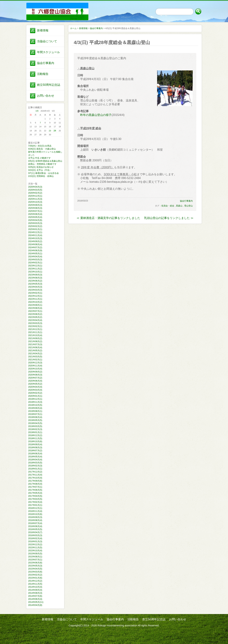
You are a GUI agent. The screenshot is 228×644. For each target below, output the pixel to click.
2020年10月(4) (35, 369)
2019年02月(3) (35, 429)
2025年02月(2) (35, 226)
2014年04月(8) (35, 605)
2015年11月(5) (35, 548)
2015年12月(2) (35, 545)
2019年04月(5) (35, 423)
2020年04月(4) (35, 387)
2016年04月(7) (35, 532)
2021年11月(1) (35, 332)
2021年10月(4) (35, 335)
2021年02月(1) (35, 360)
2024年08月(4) (35, 244)
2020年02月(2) (35, 393)
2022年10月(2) (35, 302)
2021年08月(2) (35, 341)
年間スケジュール (48, 52)
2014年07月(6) (35, 596)
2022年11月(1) (35, 299)
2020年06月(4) (35, 381)
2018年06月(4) (35, 454)
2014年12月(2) (35, 581)
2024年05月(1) (35, 254)
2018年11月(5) (35, 438)
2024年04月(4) (35, 257)
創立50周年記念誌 (49, 85)
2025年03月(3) (35, 223)
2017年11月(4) (35, 475)
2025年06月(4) (35, 214)
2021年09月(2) (35, 338)
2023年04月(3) (35, 287)
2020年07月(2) (35, 378)
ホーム (73, 28)
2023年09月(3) (35, 275)
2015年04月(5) (35, 569)
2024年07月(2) (35, 247)
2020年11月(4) (35, 366)
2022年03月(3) (35, 323)
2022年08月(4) (35, 308)
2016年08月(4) (35, 520)
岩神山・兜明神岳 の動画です (42, 164)
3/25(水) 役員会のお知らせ (41, 167)
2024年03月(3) (35, 260)
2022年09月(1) (35, 305)
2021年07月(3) (35, 344)
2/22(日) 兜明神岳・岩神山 (41, 176)
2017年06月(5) (35, 490)
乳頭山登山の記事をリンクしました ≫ (169, 218)
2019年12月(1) (35, 399)
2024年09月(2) (35, 241)
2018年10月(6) (35, 441)
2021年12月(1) (35, 329)
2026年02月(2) (35, 193)
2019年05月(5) (35, 420)
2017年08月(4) (35, 484)
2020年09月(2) (35, 372)
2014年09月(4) (35, 590)
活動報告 (43, 74)
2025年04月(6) (35, 220)
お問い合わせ (46, 96)
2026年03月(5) (35, 190)
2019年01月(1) (35, 432)
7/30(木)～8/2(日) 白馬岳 (40, 146)
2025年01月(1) (35, 229)
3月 (37, 111)
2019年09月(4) (35, 408)
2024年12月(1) (35, 232)
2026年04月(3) (35, 187)
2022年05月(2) (35, 317)
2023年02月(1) (35, 293)
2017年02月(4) (35, 502)
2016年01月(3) (35, 541)
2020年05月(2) (35, 384)
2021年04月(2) (35, 354)
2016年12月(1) (35, 508)
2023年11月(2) (35, 269)
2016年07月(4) (35, 523)
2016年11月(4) (35, 511)
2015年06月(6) (35, 563)
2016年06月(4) (35, 526)
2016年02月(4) (35, 538)
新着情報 (43, 30)
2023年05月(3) (35, 284)
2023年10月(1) (35, 272)
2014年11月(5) (35, 584)
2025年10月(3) (35, 202)
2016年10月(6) (35, 514)
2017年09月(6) (35, 481)
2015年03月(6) (35, 572)
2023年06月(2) (35, 281)
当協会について (47, 41)
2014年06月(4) (35, 599)
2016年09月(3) (35, 517)
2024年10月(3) (35, 238)
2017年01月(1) (35, 505)
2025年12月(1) (35, 196)
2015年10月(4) (35, 551)
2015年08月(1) (35, 557)
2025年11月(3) (35, 199)
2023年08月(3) (35, 278)
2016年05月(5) (35, 529)
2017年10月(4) (35, 478)
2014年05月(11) (36, 602)
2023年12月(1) (35, 266)
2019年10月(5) (35, 405)
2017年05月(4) (35, 493)
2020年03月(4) (35, 390)
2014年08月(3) (35, 593)
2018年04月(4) (35, 460)
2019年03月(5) (35, 426)
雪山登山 (188, 206)
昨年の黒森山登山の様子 (96, 115)
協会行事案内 (46, 63)
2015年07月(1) (35, 560)
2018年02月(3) (35, 466)
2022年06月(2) (35, 314)
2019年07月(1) (35, 414)
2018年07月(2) (35, 451)
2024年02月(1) (35, 263)
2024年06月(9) (35, 251)
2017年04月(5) (35, 496)
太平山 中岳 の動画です (39, 158)
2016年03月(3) (35, 535)
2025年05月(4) (35, 217)
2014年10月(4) (35, 587)
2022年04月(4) (35, 320)
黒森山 (179, 206)
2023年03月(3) (35, 290)
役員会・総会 (168, 206)
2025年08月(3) (35, 208)
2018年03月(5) (35, 463)
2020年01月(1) (35, 396)
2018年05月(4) (35, 457)
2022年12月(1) (35, 296)
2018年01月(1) (35, 469)
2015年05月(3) (35, 566)
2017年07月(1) (35, 487)
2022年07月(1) (35, 311)
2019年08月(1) (35, 411)
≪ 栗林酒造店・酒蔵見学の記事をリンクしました (108, 218)
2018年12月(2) (35, 435)
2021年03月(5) (35, 357)
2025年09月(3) (35, 205)
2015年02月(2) (35, 575)
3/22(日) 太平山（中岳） (40, 170)
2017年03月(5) (35, 499)
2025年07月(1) (35, 211)
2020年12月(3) (35, 363)
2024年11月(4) (35, 235)
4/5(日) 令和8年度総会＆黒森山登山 (45, 161)
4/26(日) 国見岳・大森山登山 (42, 149)
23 (50, 131)
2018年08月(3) (35, 448)
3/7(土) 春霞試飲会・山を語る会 (43, 173)
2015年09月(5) (35, 554)
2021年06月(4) (35, 347)
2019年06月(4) (35, 417)
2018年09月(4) (35, 444)
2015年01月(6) (35, 578)
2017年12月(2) (35, 472)
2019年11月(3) (35, 402)
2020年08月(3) (35, 375)
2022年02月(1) (35, 326)
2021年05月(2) (35, 351)
